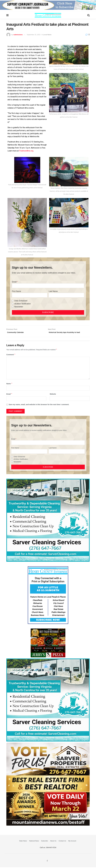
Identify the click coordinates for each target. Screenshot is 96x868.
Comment (11, 355)
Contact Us (62, 842)
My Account (72, 842)
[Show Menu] (7, 15)
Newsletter (19, 307)
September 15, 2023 (34, 35)
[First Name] (30, 295)
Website (53, 395)
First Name (16, 291)
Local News (47, 35)
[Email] (48, 286)
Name (9, 384)
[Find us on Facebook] (47, 862)
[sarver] (48, 785)
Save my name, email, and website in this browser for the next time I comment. (39, 405)
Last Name (53, 291)
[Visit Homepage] (48, 15)
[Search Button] (88, 15)
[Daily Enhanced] (13, 301)
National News (34, 842)
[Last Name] (66, 295)
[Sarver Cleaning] (48, 521)
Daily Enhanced (21, 301)
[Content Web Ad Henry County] (48, 596)
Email (14, 282)
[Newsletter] (13, 307)
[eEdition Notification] (13, 304)
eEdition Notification (22, 304)
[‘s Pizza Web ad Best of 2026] (48, 643)
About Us (53, 842)
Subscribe (45, 842)
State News (23, 842)
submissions (18, 35)
